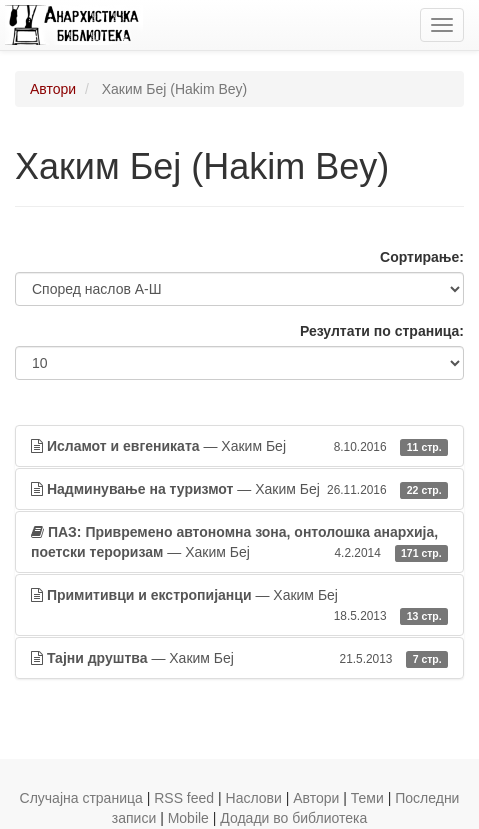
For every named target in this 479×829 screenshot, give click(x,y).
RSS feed (184, 798)
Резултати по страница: (382, 331)
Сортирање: (422, 257)
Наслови (254, 798)
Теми (367, 798)
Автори (53, 89)
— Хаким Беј (239, 446)
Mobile (188, 818)
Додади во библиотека (293, 818)
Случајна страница (81, 798)
